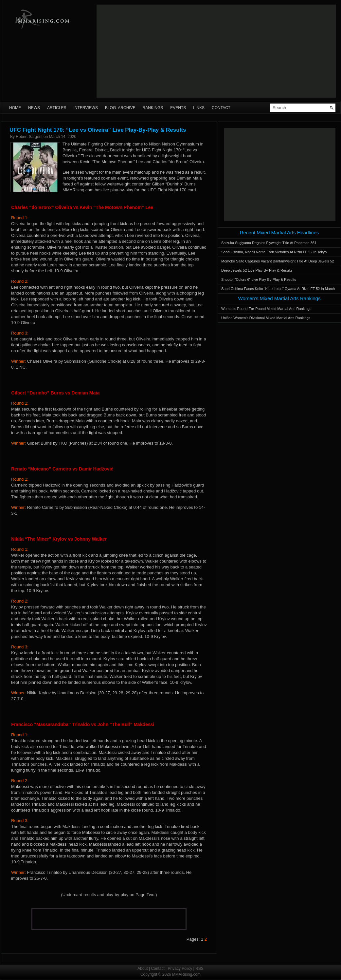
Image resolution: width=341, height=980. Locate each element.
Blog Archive (120, 108)
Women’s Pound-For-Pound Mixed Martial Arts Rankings (266, 309)
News (34, 108)
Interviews (85, 108)
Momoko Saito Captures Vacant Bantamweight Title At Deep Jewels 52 (278, 261)
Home (15, 108)
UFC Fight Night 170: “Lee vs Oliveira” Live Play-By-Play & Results (98, 130)
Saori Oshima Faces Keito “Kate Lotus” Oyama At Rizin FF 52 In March (278, 289)
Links (199, 108)
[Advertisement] (216, 51)
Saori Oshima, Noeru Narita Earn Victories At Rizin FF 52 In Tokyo (274, 252)
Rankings (153, 108)
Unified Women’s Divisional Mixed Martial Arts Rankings (266, 318)
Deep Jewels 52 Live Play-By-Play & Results (257, 270)
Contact (221, 108)
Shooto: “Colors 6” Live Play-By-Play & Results (259, 279)
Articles (57, 108)
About (143, 969)
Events (178, 108)
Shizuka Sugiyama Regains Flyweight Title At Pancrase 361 (269, 243)
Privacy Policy (180, 969)
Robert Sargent (29, 137)
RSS (199, 969)
